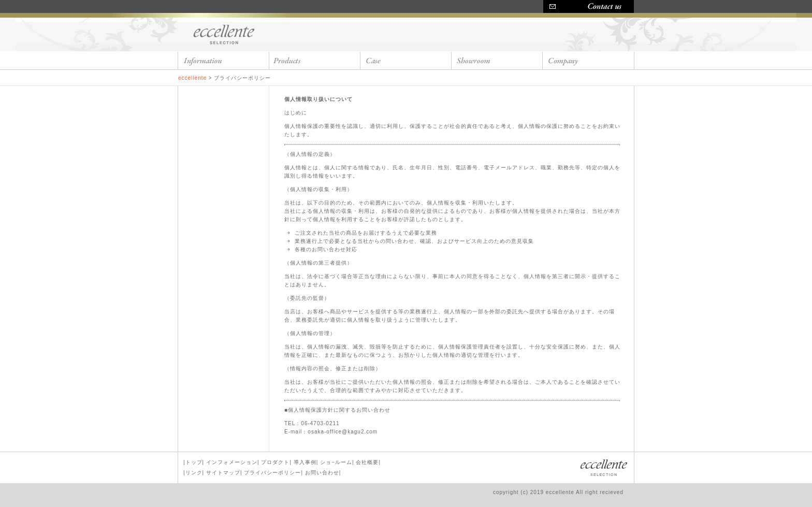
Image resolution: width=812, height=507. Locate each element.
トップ (194, 462)
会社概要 (367, 462)
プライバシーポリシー (272, 473)
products (315, 61)
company (588, 61)
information (224, 61)
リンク (194, 473)
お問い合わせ (322, 473)
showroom (497, 61)
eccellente (225, 34)
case (406, 61)
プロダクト (275, 462)
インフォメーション (232, 462)
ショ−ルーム (336, 462)
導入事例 (305, 462)
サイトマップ (223, 473)
